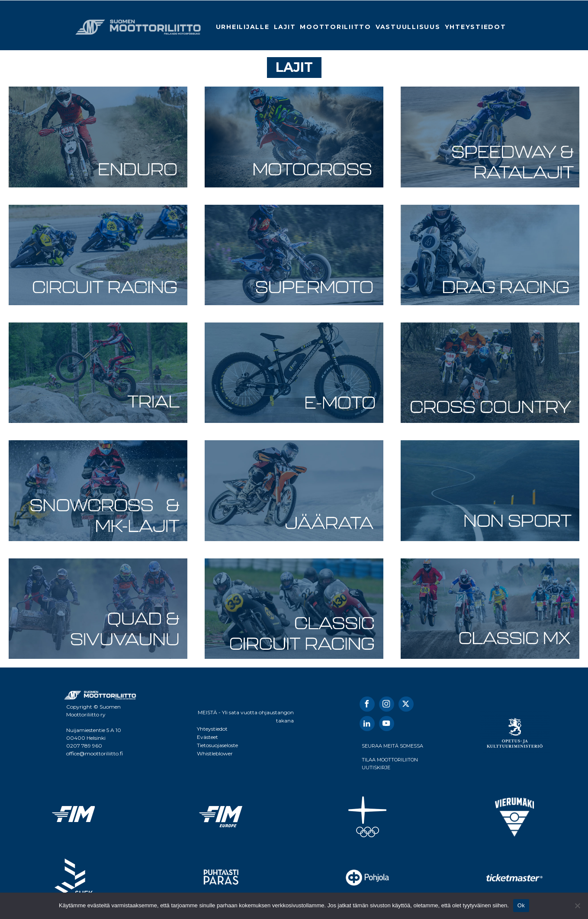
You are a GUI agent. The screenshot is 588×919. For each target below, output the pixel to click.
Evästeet (207, 737)
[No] (577, 906)
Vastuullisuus (408, 27)
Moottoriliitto (336, 27)
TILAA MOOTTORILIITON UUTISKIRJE (390, 764)
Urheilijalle (243, 27)
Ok (521, 905)
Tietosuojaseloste (217, 745)
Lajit (285, 27)
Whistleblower (215, 753)
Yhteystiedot (476, 27)
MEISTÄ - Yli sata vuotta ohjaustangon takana (246, 716)
